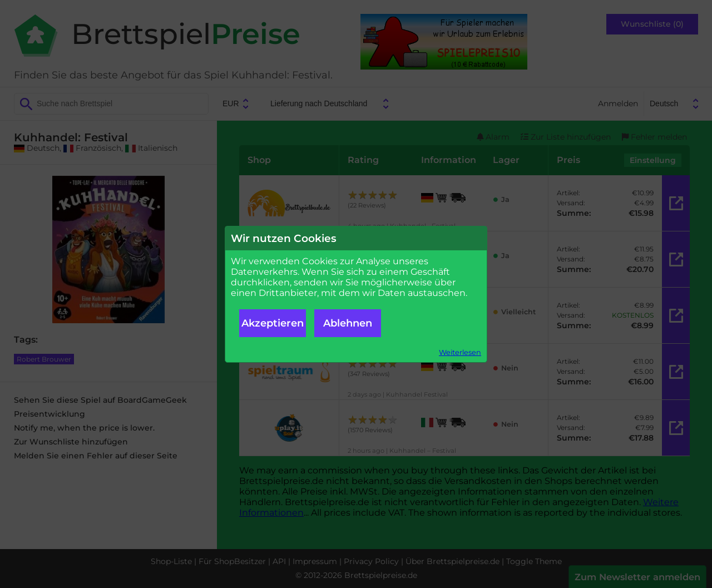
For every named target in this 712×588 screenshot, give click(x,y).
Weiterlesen (460, 352)
